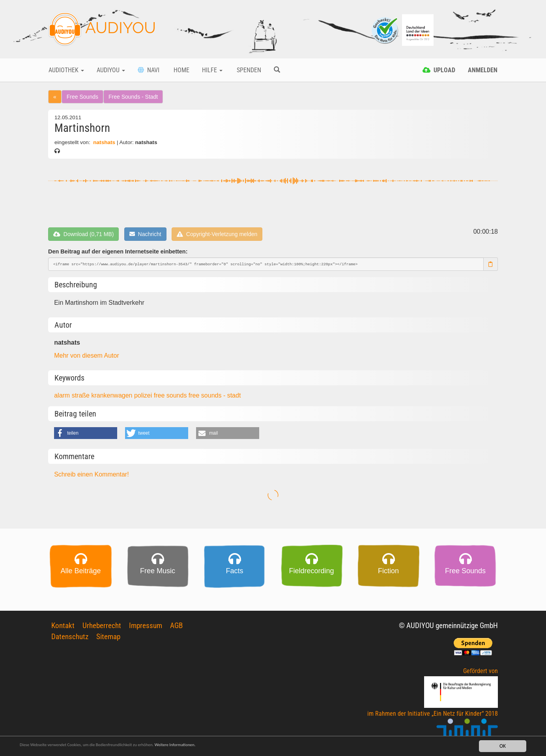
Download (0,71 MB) (83, 234)
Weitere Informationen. (214, 747)
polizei (144, 395)
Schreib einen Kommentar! (91, 474)
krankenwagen (113, 395)
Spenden (248, 70)
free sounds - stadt (215, 395)
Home (181, 70)
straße (82, 395)
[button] (86, 433)
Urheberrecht (102, 619)
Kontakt (63, 619)
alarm (63, 395)
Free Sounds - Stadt (133, 97)
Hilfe (212, 70)
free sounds (171, 395)
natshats (104, 142)
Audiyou (111, 70)
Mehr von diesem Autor (87, 355)
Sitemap (108, 629)
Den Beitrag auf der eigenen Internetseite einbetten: (118, 251)
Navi (149, 70)
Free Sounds (82, 97)
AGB (176, 619)
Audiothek (66, 70)
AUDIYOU (102, 29)
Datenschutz (70, 629)
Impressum (146, 619)
